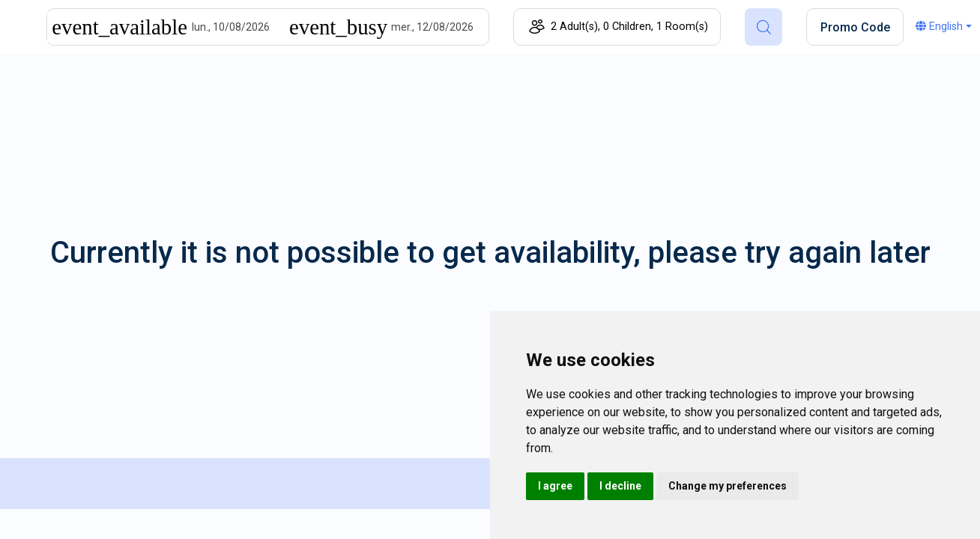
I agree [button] (555, 486)
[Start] (241, 27)
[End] (440, 27)
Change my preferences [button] (728, 486)
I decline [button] (620, 486)
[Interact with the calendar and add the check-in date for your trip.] (120, 27)
